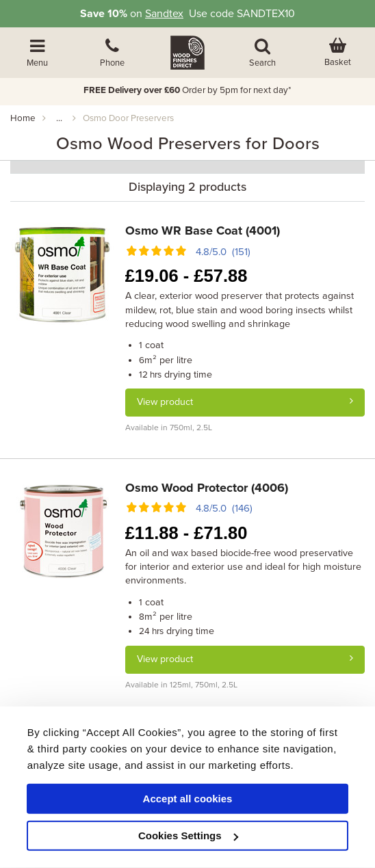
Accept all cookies (188, 799)
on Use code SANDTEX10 (187, 14)
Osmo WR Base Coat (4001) (203, 231)
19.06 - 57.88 (186, 276)
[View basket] (337, 53)
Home (23, 118)
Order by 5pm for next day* (187, 90)
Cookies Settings (188, 836)
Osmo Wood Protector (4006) (207, 488)
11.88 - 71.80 (186, 533)
